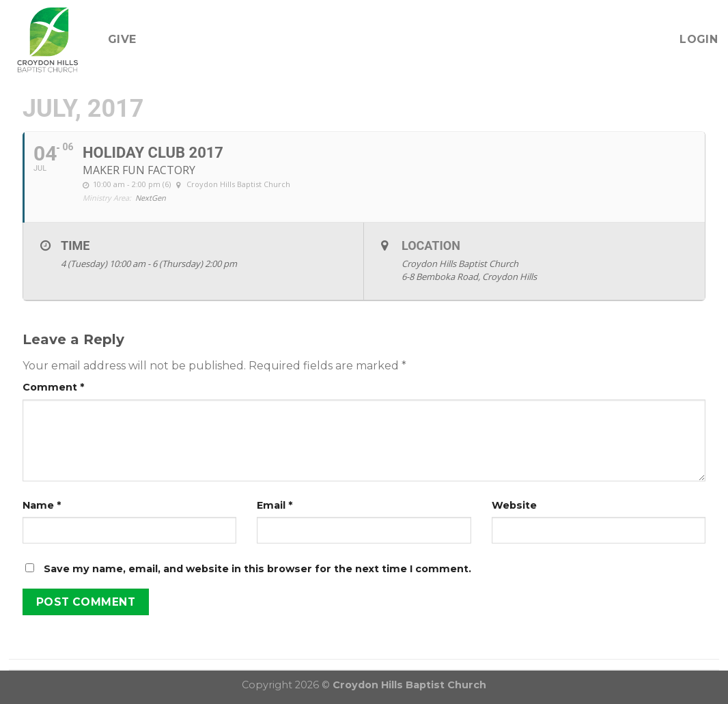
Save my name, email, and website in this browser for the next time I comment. (257, 569)
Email (275, 505)
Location (431, 245)
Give (122, 39)
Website (514, 505)
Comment (53, 387)
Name (42, 505)
